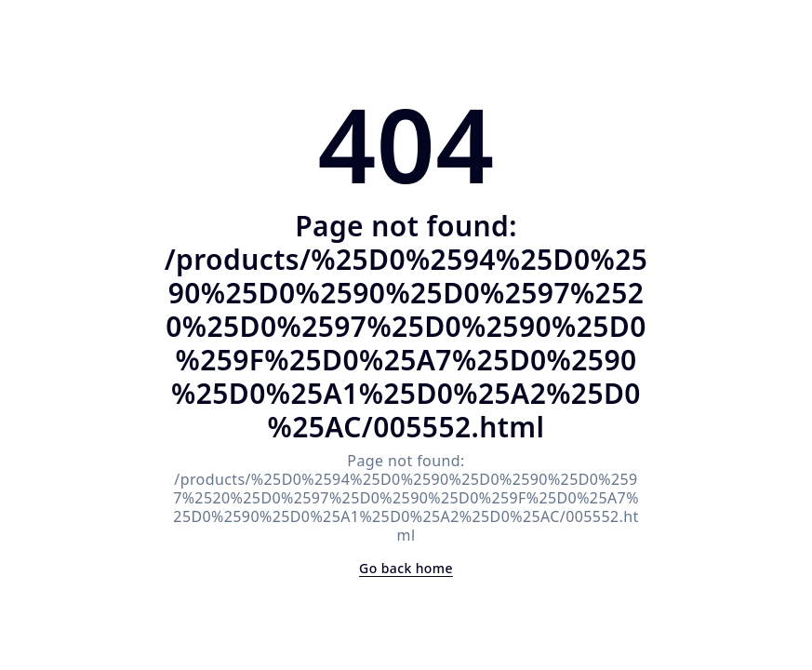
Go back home (406, 568)
